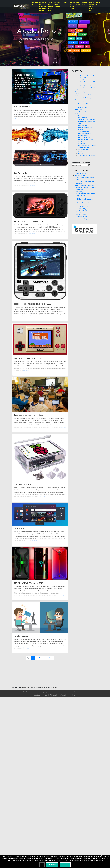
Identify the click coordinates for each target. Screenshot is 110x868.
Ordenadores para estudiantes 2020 (29, 415)
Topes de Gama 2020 (84, 118)
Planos (71, 46)
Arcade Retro (73, 22)
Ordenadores (73, 42)
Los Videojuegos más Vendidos (87, 156)
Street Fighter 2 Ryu (81, 209)
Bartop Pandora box (22, 107)
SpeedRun (78, 197)
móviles (72, 38)
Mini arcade (78, 4)
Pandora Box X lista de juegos (72, 5)
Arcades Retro (26, 687)
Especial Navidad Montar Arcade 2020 (92, 6)
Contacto (66, 3)
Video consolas (74, 50)
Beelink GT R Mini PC (81, 217)
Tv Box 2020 (19, 528)
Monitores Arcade (83, 136)
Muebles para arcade (84, 138)
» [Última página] (51, 658)
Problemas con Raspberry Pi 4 (87, 76)
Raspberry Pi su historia (85, 86)
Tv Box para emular (83, 132)
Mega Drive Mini (82, 108)
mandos (79, 30)
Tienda (98, 3)
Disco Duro (73, 26)
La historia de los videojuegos (58, 5)
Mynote (54, 687)
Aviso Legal (37, 695)
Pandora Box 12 (80, 213)
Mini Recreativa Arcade (84, 134)
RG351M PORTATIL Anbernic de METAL (30, 222)
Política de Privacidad (50, 695)
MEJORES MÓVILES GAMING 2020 (29, 583)
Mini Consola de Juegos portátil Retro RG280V (33, 304)
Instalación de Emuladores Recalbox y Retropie (43, 6)
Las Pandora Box (21, 173)
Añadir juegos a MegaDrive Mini (84, 219)
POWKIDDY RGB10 (80, 215)
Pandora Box (84, 42)
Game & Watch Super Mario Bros (28, 358)
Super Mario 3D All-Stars (82, 211)
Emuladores (83, 26)
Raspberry (35, 3)
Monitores (82, 34)
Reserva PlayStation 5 (81, 207)
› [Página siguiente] (42, 658)
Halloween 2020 (85, 4)
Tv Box (87, 46)
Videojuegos (86, 50)
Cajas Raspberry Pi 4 (22, 484)
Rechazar (52, 865)
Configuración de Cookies (67, 695)
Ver (42, 865)
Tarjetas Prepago (21, 636)
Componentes (85, 22)
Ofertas (79, 38)
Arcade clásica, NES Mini (85, 102)
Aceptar (65, 865)
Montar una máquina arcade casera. (50, 6)
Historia (72, 30)
